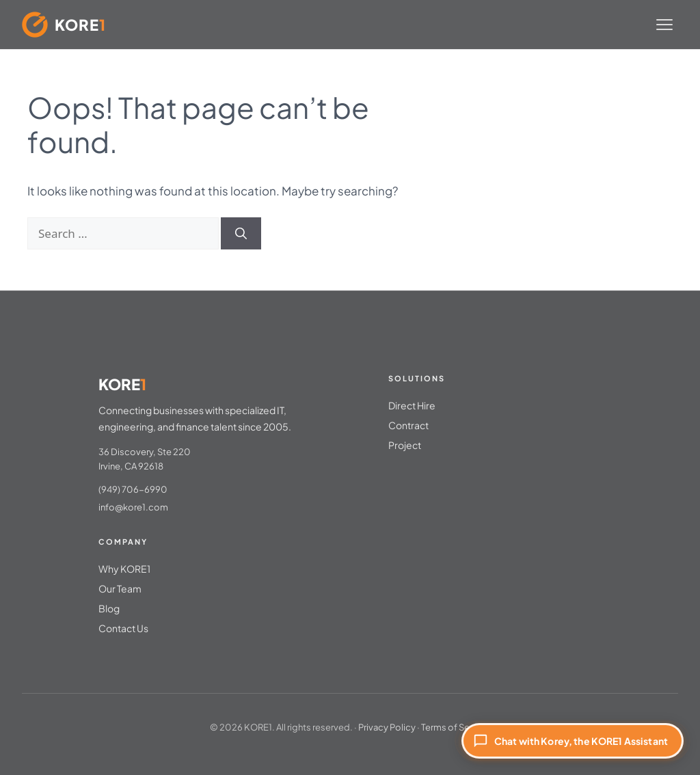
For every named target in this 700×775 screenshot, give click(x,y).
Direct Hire (412, 405)
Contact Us (123, 628)
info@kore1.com (133, 507)
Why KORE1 (124, 569)
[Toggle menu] (664, 25)
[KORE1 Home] (64, 25)
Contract (408, 425)
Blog (109, 608)
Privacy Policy (387, 727)
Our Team (120, 588)
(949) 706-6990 (133, 489)
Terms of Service (456, 727)
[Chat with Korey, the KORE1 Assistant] (573, 741)
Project (405, 445)
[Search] (241, 234)
